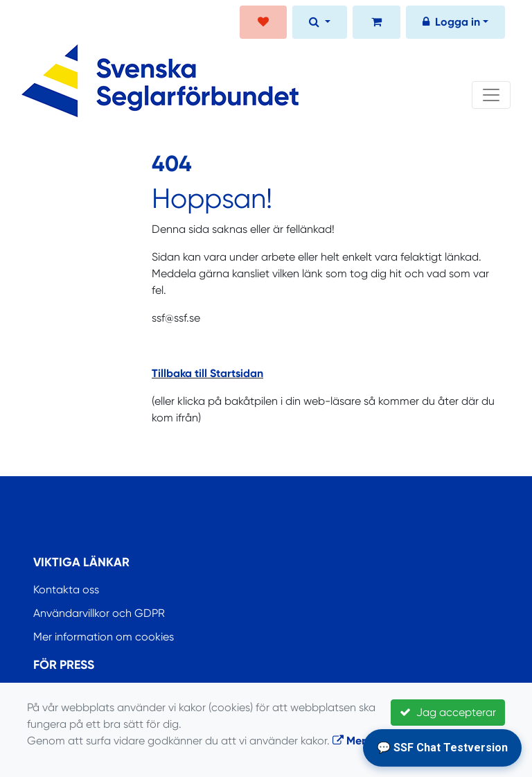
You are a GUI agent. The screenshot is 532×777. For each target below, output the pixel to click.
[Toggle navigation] (491, 95)
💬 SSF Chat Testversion (442, 748)
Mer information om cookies (104, 637)
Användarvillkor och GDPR (99, 613)
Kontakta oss (66, 590)
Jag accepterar (448, 712)
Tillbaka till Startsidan (207, 373)
